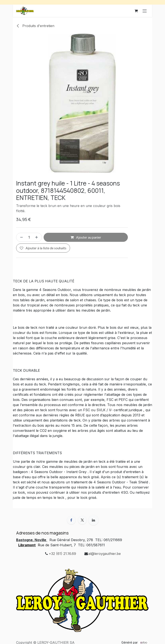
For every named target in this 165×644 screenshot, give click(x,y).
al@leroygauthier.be (105, 554)
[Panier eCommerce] (136, 11)
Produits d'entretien (35, 26)
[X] (82, 520)
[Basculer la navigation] (145, 11)
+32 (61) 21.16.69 (62, 554)
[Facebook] (71, 520)
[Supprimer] (21, 237)
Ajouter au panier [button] (86, 237)
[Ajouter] (37, 237)
